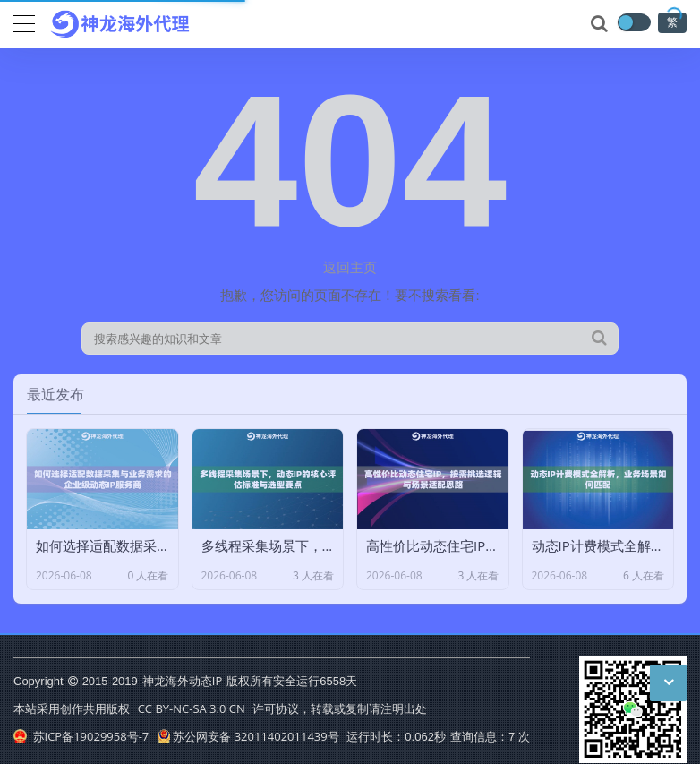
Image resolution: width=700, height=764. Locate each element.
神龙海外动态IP (182, 681)
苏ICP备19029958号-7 (81, 736)
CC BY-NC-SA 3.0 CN (192, 708)
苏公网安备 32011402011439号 (248, 736)
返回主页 (350, 267)
